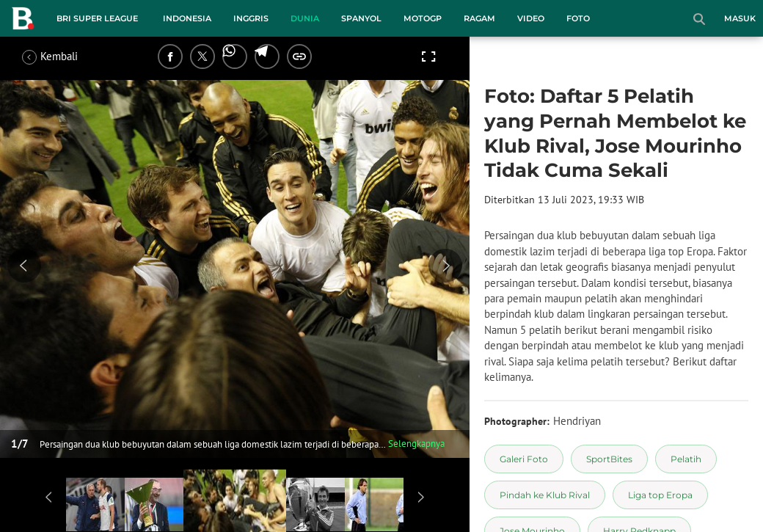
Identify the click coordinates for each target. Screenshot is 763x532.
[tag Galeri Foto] (524, 459)
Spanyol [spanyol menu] (361, 18)
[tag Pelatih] (686, 459)
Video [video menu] (531, 18)
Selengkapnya (416, 444)
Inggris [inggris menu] (251, 18)
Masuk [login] (740, 18)
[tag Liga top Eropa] (660, 495)
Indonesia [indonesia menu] (187, 18)
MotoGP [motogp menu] (423, 18)
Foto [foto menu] (578, 18)
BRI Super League (97, 18)
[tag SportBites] (609, 459)
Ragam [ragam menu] (479, 18)
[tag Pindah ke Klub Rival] (545, 495)
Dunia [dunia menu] (305, 18)
